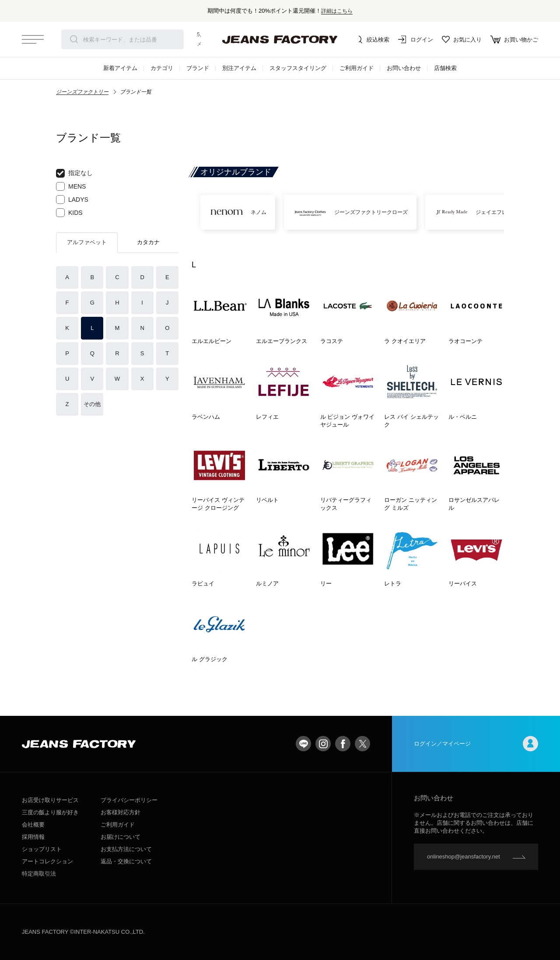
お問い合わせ (404, 68)
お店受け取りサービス (50, 800)
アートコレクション (47, 861)
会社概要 (33, 825)
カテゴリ (162, 68)
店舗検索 (445, 68)
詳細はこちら (337, 11)
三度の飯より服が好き (50, 812)
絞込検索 (372, 39)
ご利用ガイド (357, 68)
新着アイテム (120, 68)
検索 (74, 39)
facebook (343, 744)
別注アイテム (239, 68)
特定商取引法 (39, 874)
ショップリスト (42, 849)
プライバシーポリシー (129, 800)
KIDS (69, 213)
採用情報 (33, 837)
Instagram (323, 744)
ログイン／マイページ (476, 744)
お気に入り (462, 39)
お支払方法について (126, 849)
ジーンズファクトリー (82, 92)
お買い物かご (514, 39)
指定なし (74, 173)
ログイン (416, 39)
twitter (362, 744)
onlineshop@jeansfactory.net (464, 857)
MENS (71, 186)
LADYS (72, 200)
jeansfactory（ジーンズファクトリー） (280, 39)
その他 (92, 404)
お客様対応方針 (121, 812)
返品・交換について (126, 861)
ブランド (198, 68)
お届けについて (121, 837)
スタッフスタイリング (298, 68)
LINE (303, 744)
